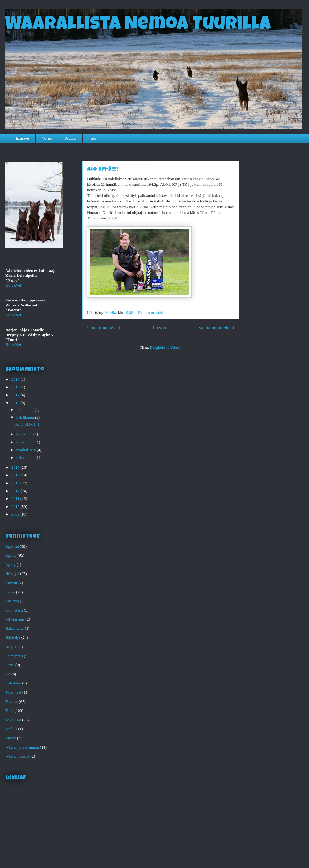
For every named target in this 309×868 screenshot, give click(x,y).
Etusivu (23, 138)
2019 (16, 379)
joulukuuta (25, 410)
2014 (16, 475)
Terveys (12, 702)
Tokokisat (13, 720)
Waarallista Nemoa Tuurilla (138, 25)
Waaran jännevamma (22, 747)
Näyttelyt (13, 637)
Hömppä (12, 573)
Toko (9, 710)
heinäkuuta (26, 417)
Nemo (47, 138)
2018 (16, 387)
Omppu (11, 647)
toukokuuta (26, 442)
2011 (16, 498)
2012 (16, 491)
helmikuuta (26, 457)
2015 (16, 467)
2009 (16, 514)
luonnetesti (14, 610)
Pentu (10, 665)
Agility (11, 555)
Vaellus (11, 729)
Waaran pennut (17, 756)
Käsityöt (12, 601)
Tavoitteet (13, 692)
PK (8, 674)
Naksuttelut (15, 628)
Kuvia (10, 592)
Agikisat (12, 546)
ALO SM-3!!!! (103, 169)
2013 (16, 483)
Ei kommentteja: (152, 312)
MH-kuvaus (15, 619)
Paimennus (14, 656)
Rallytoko (13, 683)
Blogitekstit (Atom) (166, 347)
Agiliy (10, 565)
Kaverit (11, 583)
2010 (16, 507)
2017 (16, 395)
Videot (11, 738)
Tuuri (93, 138)
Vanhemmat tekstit (216, 328)
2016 (16, 403)
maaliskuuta (27, 450)
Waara (70, 138)
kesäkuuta (25, 434)
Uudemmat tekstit (104, 328)
